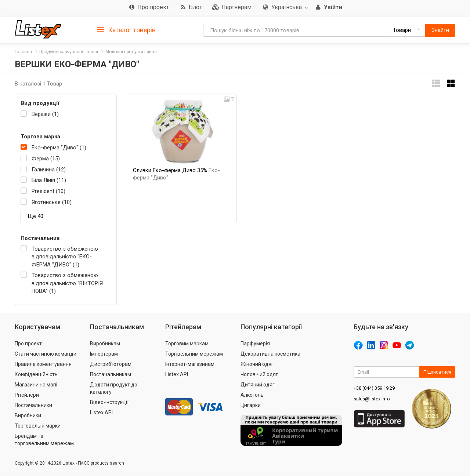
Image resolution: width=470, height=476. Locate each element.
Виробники (28, 415)
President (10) (48, 191)
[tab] (126, 30)
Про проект (28, 344)
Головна (23, 52)
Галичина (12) (49, 170)
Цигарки (251, 405)
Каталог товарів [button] (126, 30)
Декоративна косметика (270, 354)
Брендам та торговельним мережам (44, 440)
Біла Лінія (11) (49, 180)
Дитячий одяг (258, 385)
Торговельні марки (38, 426)
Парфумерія (255, 344)
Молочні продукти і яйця (131, 52)
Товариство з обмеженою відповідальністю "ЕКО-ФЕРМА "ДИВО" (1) (65, 257)
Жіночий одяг (257, 364)
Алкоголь (252, 395)
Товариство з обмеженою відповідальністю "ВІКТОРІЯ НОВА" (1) (67, 283)
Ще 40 (35, 216)
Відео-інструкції (109, 402)
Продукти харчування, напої (69, 52)
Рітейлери (27, 395)
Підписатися (437, 372)
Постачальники (33, 405)
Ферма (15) (46, 159)
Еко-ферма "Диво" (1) (59, 148)
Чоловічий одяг (259, 374)
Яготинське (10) (52, 202)
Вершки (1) (45, 114)
